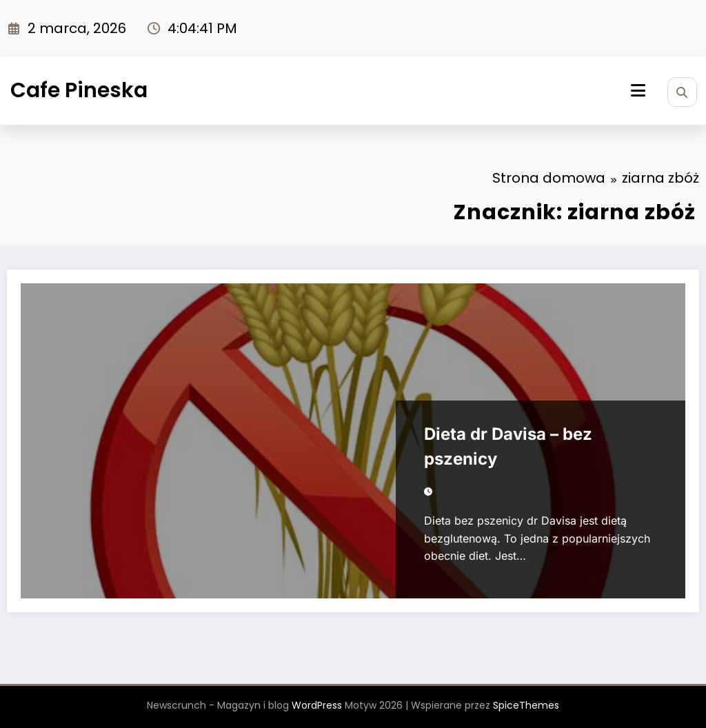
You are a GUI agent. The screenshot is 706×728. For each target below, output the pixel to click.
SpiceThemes (526, 705)
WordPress (317, 705)
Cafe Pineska (79, 90)
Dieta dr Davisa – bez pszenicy (508, 446)
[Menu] (638, 91)
